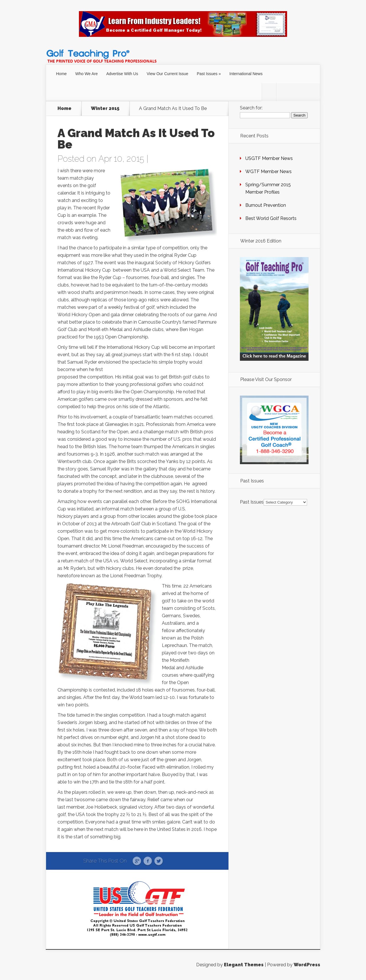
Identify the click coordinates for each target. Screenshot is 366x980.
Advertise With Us (122, 74)
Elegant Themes (244, 965)
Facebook (148, 861)
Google (137, 861)
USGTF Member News (269, 158)
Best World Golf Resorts (271, 218)
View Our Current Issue (167, 74)
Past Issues (207, 74)
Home (61, 74)
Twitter (159, 861)
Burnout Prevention (266, 205)
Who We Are (86, 74)
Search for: (251, 108)
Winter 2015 (105, 109)
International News (246, 74)
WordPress (307, 965)
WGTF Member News (268, 172)
